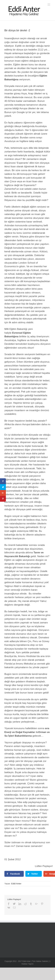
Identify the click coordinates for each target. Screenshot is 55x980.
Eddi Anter (16, 884)
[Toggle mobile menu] (49, 4)
